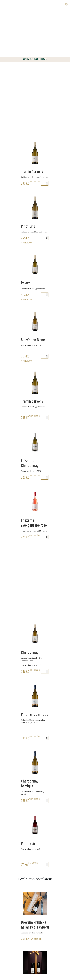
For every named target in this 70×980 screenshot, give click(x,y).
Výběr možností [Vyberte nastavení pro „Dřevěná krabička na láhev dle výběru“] (36, 939)
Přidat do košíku (34, 182)
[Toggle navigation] (5, 4)
